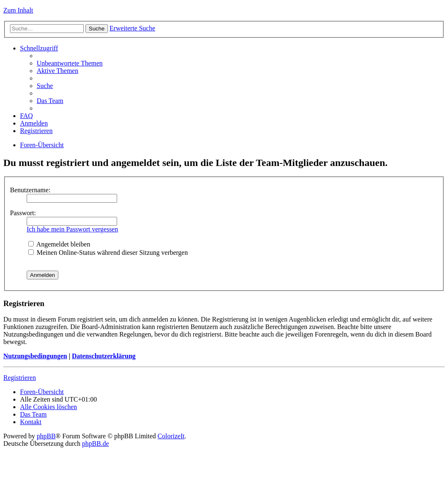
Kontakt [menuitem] (31, 422)
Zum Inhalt (18, 10)
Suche (97, 29)
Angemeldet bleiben (59, 244)
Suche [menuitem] (45, 86)
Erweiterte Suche (133, 28)
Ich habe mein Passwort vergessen (72, 229)
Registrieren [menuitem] (36, 131)
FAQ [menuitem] (26, 116)
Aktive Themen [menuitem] (58, 71)
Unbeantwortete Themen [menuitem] (70, 63)
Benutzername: (30, 190)
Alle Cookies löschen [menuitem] (49, 407)
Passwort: (23, 213)
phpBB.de (95, 444)
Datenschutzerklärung (104, 356)
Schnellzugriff (39, 48)
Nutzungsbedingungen (35, 356)
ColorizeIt (171, 436)
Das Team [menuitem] (50, 101)
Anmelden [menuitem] (34, 123)
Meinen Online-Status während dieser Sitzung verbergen (108, 253)
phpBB (46, 436)
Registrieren (20, 378)
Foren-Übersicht (42, 145)
